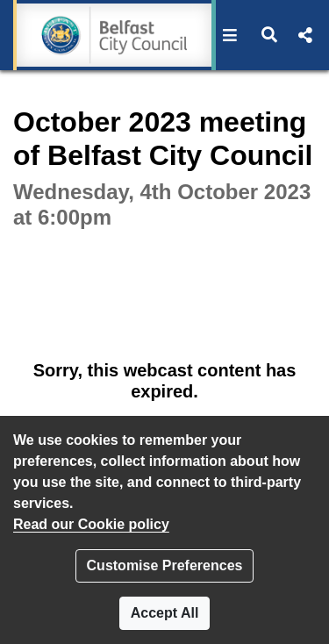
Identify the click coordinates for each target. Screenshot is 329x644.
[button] (230, 35)
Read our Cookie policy (91, 524)
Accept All (165, 613)
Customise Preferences (165, 565)
